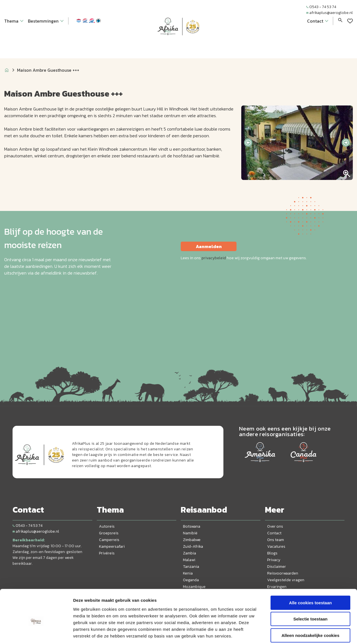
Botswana (192, 526)
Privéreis (107, 553)
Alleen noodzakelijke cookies (310, 608)
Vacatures (276, 546)
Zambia (190, 553)
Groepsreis (109, 533)
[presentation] (248, 143)
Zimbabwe (192, 540)
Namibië (190, 533)
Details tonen (301, 633)
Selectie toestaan (311, 592)
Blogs (272, 553)
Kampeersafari (112, 546)
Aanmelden (209, 246)
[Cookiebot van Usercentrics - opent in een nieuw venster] (36, 633)
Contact (274, 533)
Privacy (274, 560)
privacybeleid (214, 258)
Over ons (275, 526)
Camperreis (109, 540)
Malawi (189, 560)
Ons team (276, 540)
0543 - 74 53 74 (321, 7)
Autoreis (107, 526)
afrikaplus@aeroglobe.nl (330, 13)
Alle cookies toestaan (310, 576)
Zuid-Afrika (193, 546)
